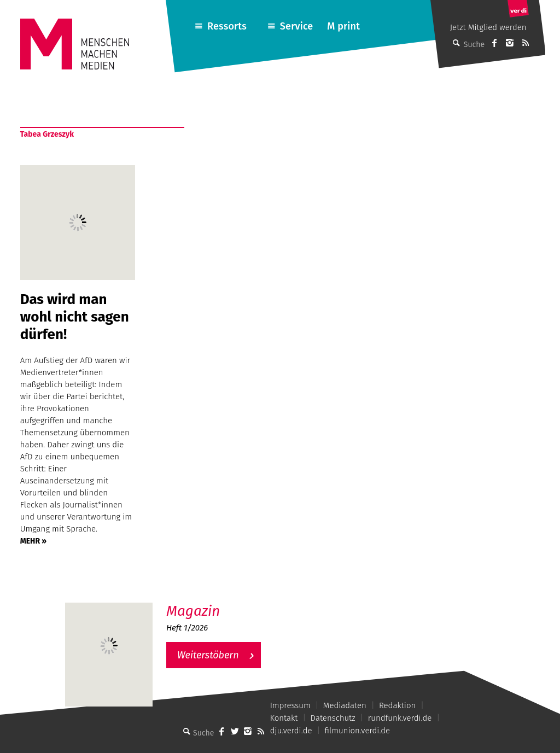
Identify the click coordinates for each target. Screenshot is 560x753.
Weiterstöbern (208, 655)
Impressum (290, 705)
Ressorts (227, 26)
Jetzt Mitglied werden (488, 27)
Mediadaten (345, 705)
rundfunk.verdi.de (400, 718)
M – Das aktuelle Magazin (219, 602)
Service (297, 26)
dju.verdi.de (291, 731)
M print (343, 26)
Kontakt (284, 718)
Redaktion (397, 705)
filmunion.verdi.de (358, 731)
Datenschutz (333, 718)
